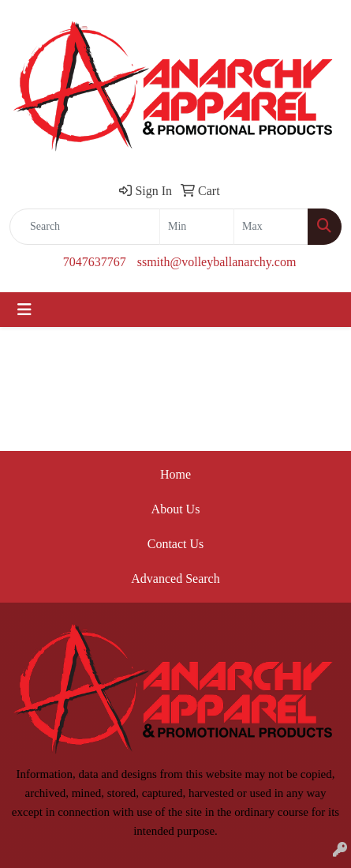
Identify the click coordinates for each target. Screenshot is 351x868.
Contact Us (176, 544)
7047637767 (95, 262)
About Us (176, 509)
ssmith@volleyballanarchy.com (217, 262)
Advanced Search (175, 579)
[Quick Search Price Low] (197, 227)
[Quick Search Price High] (271, 227)
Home (175, 474)
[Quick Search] (85, 227)
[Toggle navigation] (24, 310)
